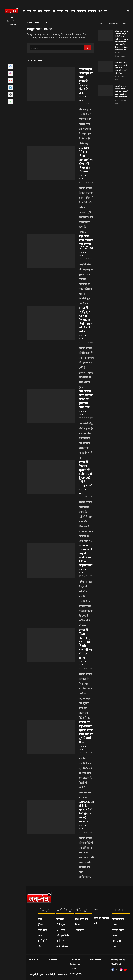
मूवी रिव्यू (60, 941)
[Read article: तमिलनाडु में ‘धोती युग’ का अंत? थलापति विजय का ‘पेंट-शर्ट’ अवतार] (51, 84)
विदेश (40, 11)
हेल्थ (115, 946)
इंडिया (40, 924)
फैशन (115, 935)
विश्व (40, 935)
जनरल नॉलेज (118, 930)
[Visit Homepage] (13, 11)
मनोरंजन (47, 11)
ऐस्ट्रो (67, 11)
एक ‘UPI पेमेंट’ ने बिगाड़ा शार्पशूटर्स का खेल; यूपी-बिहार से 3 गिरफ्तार (86, 160)
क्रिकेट (78, 924)
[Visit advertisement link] (113, 126)
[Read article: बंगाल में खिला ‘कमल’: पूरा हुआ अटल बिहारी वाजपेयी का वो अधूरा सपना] (51, 645)
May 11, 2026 (84, 103)
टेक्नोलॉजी (92, 11)
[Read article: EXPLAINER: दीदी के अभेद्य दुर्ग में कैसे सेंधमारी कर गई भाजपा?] (51, 817)
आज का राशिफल (101, 918)
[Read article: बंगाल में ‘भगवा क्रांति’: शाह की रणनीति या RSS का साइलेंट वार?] (51, 561)
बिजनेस (60, 11)
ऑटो (40, 946)
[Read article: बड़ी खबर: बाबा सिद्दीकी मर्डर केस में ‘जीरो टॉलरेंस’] (51, 251)
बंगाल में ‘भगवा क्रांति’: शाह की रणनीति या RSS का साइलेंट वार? (86, 555)
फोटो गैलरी (43, 930)
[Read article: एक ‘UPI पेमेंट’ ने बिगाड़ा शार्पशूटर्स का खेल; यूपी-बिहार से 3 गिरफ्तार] (51, 163)
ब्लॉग (105, 11)
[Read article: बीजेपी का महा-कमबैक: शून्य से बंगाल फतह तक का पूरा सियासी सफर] (51, 737)
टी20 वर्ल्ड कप (81, 919)
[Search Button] (128, 11)
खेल (54, 11)
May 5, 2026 (83, 496)
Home (29, 22)
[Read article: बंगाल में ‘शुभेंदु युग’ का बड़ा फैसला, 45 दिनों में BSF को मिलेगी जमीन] (51, 323)
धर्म (95, 923)
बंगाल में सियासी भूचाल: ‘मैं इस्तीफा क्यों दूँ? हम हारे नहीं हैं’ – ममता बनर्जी (85, 474)
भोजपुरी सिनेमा (63, 935)
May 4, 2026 (83, 668)
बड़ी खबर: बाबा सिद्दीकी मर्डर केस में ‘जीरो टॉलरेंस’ (86, 242)
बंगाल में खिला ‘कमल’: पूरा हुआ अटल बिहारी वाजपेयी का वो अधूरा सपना (85, 644)
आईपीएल (80, 930)
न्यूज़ (29, 11)
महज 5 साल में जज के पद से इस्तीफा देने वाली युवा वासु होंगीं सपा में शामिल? (121, 91)
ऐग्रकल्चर (117, 941)
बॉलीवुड (60, 919)
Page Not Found (40, 22)
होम (24, 11)
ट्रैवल (115, 924)
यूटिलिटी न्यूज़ (118, 919)
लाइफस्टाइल (81, 11)
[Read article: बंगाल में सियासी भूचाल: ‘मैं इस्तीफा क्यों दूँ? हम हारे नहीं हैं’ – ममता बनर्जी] (51, 477)
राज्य (34, 11)
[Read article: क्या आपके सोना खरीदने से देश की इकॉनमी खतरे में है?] (51, 406)
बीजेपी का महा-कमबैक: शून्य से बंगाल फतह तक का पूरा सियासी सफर (86, 732)
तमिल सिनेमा (62, 946)
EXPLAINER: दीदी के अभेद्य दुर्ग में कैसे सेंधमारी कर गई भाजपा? (87, 811)
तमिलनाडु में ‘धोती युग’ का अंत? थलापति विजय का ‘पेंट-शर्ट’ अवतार (86, 81)
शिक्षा (100, 11)
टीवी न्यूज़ (61, 924)
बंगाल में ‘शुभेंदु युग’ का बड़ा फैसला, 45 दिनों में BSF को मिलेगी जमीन (85, 319)
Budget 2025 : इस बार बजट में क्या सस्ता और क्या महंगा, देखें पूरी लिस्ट (121, 68)
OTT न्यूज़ (61, 930)
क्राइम (73, 11)
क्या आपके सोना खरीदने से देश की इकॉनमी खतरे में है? (86, 399)
